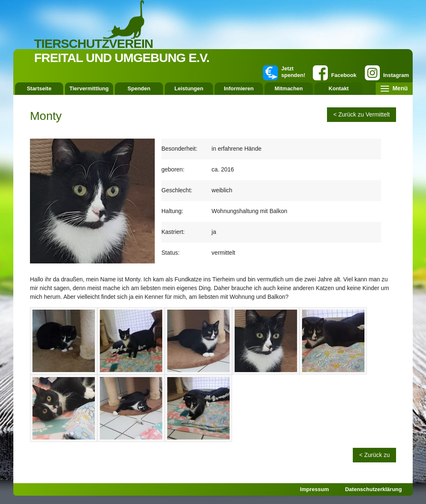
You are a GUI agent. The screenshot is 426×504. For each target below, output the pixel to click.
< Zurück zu (374, 455)
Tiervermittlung (89, 88)
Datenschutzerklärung (373, 489)
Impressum (314, 489)
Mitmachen (289, 88)
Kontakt (339, 88)
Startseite (39, 88)
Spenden (139, 88)
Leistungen (189, 88)
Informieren (239, 88)
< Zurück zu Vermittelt (362, 114)
